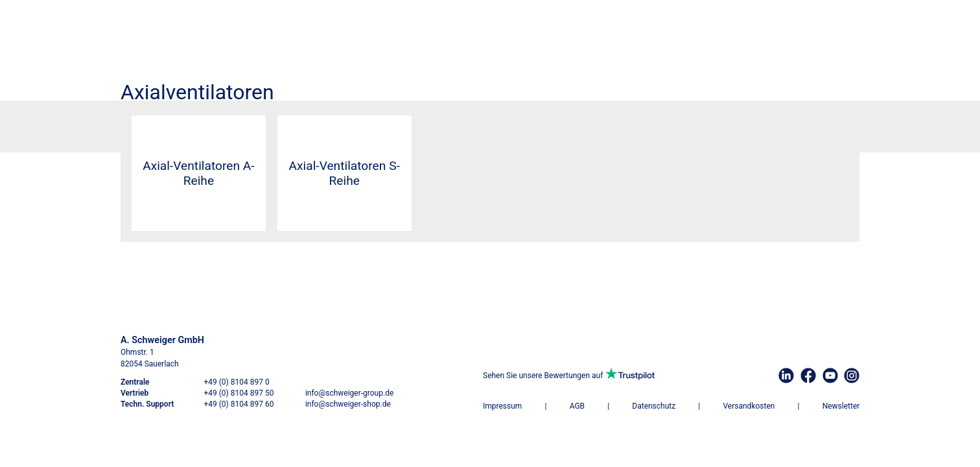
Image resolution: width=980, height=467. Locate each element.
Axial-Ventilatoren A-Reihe (198, 173)
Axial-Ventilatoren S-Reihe (344, 173)
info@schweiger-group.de (349, 393)
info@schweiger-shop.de (348, 404)
